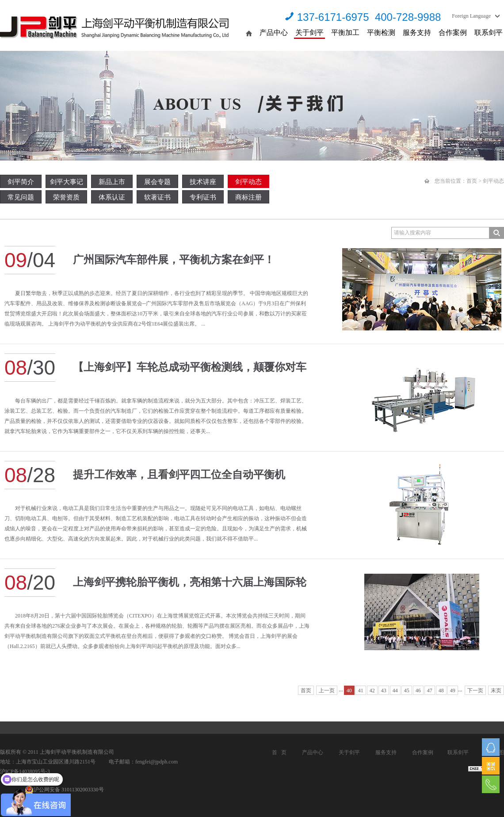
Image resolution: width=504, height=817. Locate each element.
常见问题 (21, 197)
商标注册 (248, 197)
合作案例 (453, 33)
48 (441, 690)
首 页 (279, 752)
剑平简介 (21, 182)
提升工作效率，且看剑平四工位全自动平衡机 (179, 475)
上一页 (327, 690)
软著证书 (157, 197)
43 (384, 690)
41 (361, 690)
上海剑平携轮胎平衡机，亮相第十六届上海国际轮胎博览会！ (190, 587)
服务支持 (417, 33)
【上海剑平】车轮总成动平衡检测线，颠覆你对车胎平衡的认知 (190, 372)
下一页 (475, 690)
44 (395, 690)
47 (430, 690)
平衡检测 (381, 33)
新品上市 (112, 182)
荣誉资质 (66, 197)
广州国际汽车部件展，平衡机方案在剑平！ (174, 260)
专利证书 (203, 197)
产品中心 (274, 33)
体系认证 (112, 197)
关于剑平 (309, 33)
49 (453, 690)
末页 (496, 690)
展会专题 (157, 182)
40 (349, 690)
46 (418, 690)
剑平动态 (248, 182)
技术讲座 (203, 182)
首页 (472, 181)
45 (407, 690)
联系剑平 (489, 33)
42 (372, 690)
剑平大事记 (67, 182)
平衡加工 (345, 33)
